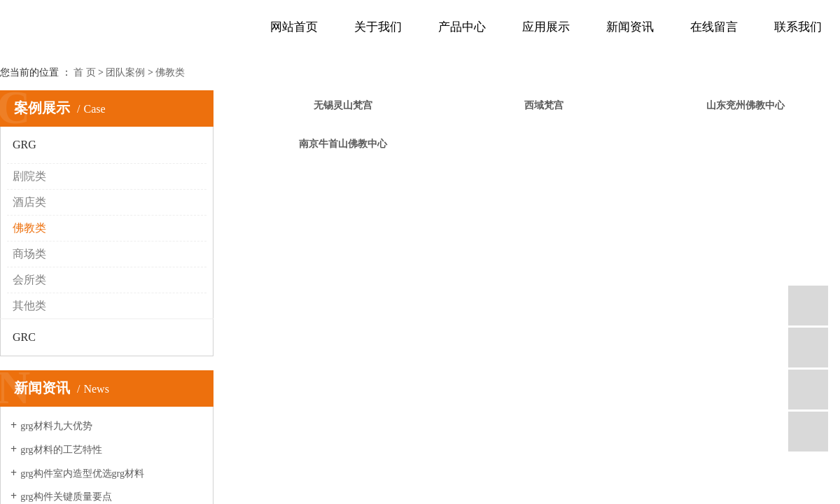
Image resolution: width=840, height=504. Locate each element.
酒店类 (29, 202)
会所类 (29, 280)
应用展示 (546, 27)
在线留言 (714, 27)
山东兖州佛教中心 (745, 105)
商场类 (29, 254)
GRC (24, 337)
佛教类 (170, 72)
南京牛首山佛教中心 (343, 144)
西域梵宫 (544, 105)
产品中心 (462, 27)
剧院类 (29, 176)
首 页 (85, 72)
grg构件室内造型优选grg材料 (82, 474)
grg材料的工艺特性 (61, 450)
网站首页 (294, 27)
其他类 (29, 306)
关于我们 (378, 27)
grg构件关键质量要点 (66, 497)
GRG (24, 145)
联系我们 (798, 27)
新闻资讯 (630, 27)
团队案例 (125, 72)
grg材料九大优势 (56, 426)
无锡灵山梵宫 (343, 105)
